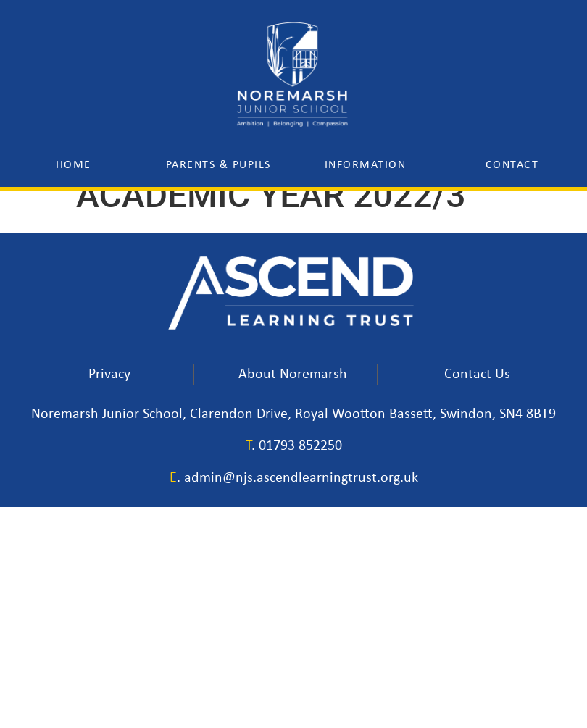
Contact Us (477, 375)
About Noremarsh (293, 375)
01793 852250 (300, 446)
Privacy (109, 375)
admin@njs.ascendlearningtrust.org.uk (301, 478)
